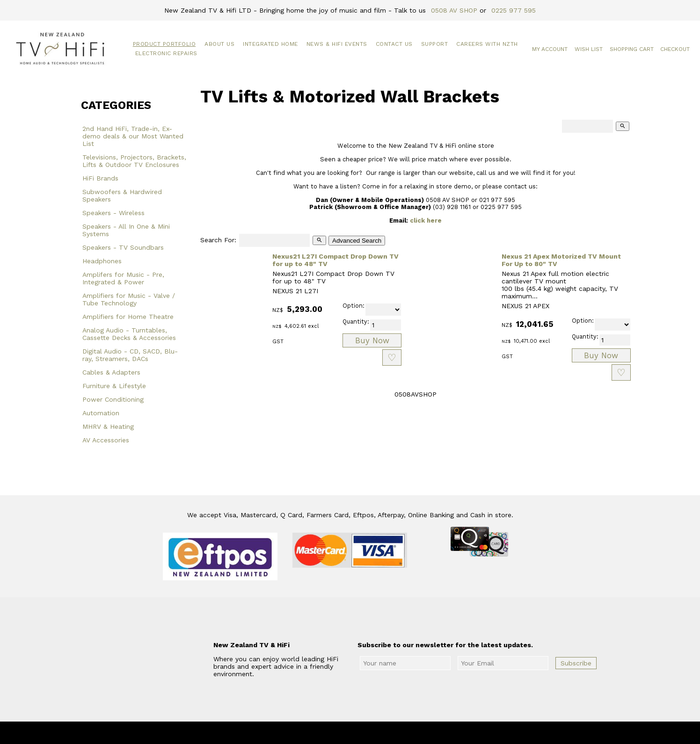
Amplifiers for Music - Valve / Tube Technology (129, 299)
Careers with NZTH (487, 44)
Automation (101, 413)
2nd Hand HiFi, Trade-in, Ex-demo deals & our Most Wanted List (133, 136)
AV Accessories (106, 440)
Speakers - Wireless (113, 213)
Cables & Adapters (111, 372)
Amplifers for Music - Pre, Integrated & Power (123, 278)
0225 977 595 (514, 10)
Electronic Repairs (166, 53)
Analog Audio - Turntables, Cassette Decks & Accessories (129, 334)
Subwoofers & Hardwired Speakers (122, 195)
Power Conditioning (113, 399)
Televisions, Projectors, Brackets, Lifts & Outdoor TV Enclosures (134, 161)
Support (435, 44)
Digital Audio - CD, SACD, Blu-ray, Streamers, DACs (130, 355)
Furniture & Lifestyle (114, 386)
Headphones (102, 261)
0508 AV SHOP (454, 10)
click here (426, 220)
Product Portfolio (164, 44)
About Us (219, 44)
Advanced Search (357, 241)
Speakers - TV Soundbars (123, 247)
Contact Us (394, 44)
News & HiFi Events (337, 44)
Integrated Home (270, 44)
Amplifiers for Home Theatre (128, 317)
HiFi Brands (100, 178)
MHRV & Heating (108, 426)
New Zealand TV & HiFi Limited (375, 733)
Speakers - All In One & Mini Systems (126, 230)
